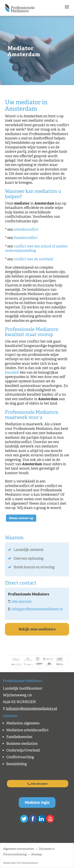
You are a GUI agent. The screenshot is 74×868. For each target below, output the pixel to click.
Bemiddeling (17, 764)
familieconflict (26, 238)
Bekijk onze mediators (37, 629)
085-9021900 (22, 602)
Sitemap (37, 854)
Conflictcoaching (20, 757)
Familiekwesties (19, 737)
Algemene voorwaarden (19, 849)
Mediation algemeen (23, 723)
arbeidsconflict (26, 229)
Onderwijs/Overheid (23, 750)
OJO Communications (27, 863)
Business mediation (22, 744)
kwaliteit (12, 372)
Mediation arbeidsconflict (27, 730)
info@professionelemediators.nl (37, 609)
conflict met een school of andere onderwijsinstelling (36, 248)
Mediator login (37, 803)
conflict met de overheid (34, 259)
